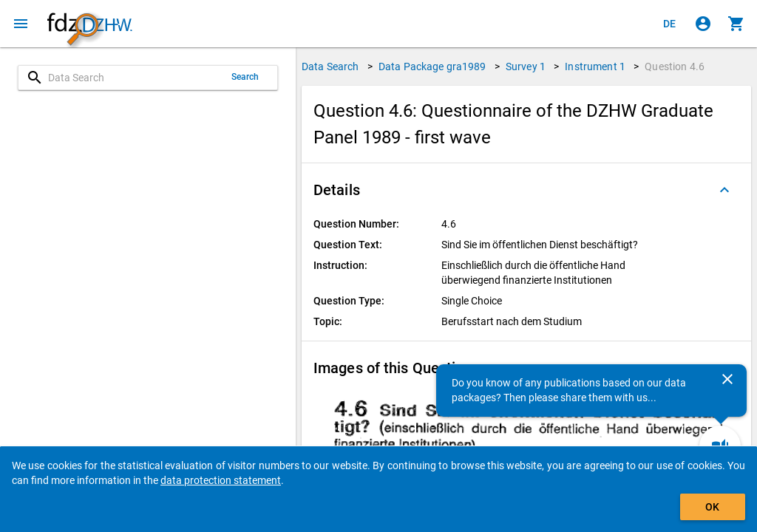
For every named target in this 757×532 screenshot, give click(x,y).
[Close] (727, 379)
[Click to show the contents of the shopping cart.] (736, 24)
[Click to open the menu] (21, 24)
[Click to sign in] (703, 24)
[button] (526, 190)
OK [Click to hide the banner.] (712, 507)
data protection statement (221, 480)
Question (675, 66)
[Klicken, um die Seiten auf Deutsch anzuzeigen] (670, 24)
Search (245, 77)
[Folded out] (724, 190)
